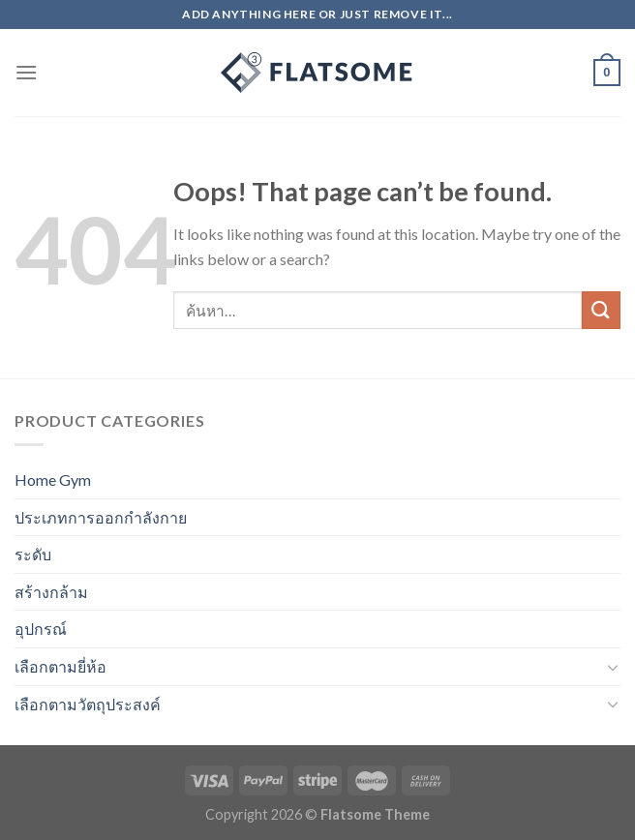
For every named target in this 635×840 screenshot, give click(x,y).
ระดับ (33, 554)
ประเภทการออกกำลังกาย (101, 517)
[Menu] (26, 72)
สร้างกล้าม (51, 592)
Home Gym (53, 480)
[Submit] (601, 310)
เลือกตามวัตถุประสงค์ (88, 704)
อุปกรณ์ (41, 629)
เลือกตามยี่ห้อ (60, 666)
